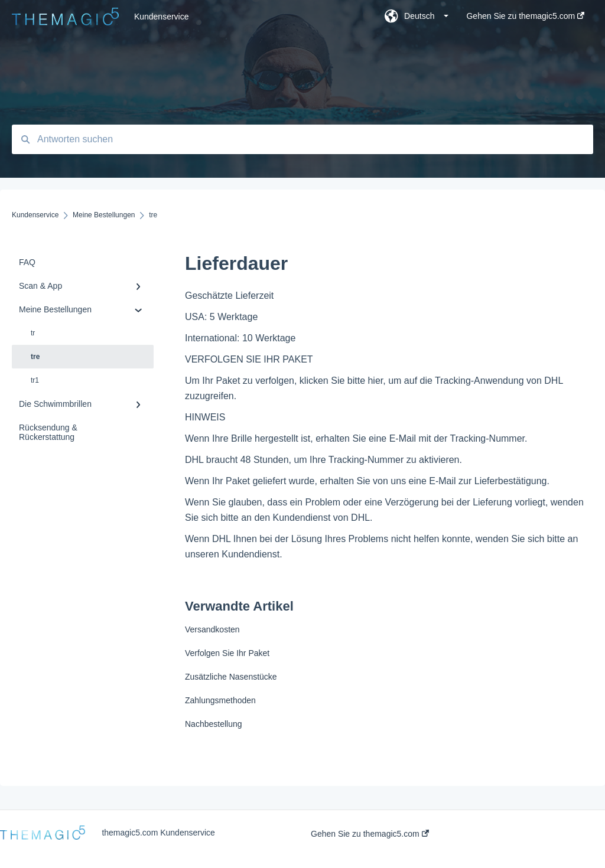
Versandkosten (212, 629)
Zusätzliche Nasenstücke (231, 677)
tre (35, 357)
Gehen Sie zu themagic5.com (370, 834)
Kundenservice (162, 17)
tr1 (35, 380)
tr (33, 333)
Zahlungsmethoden (220, 700)
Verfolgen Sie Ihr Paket (227, 653)
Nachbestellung (214, 724)
